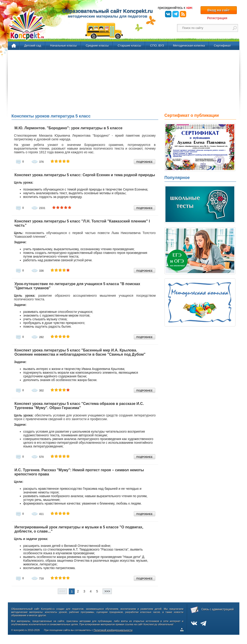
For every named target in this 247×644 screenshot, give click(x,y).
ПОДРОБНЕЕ (144, 162)
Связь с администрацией (218, 609)
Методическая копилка (189, 45)
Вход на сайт (219, 10)
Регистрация (217, 18)
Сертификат (222, 45)
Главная (14, 46)
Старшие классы (129, 45)
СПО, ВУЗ (157, 45)
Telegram (176, 14)
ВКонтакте (168, 14)
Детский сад (33, 45)
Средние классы (97, 45)
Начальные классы (63, 45)
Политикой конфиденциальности (113, 630)
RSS (183, 14)
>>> (107, 591)
